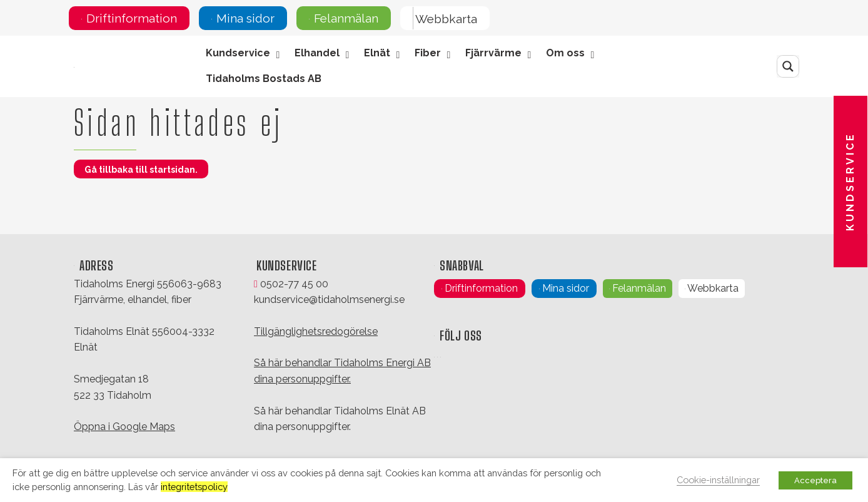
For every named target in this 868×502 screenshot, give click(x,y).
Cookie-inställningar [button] (718, 480)
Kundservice (850, 182)
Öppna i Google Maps (124, 427)
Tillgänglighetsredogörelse (316, 331)
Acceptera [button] (815, 480)
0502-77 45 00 (291, 284)
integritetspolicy (194, 487)
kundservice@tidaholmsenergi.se (329, 300)
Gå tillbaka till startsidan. (141, 170)
